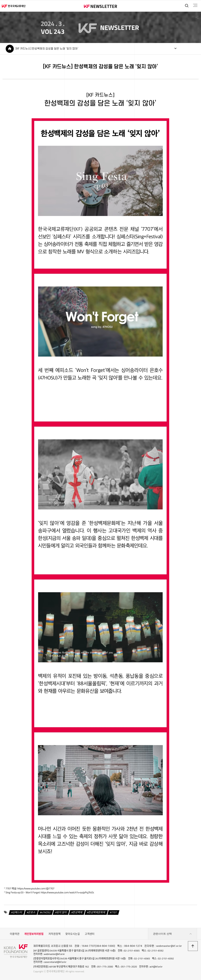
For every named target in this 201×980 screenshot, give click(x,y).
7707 (114, 912)
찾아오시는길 (73, 934)
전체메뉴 (195, 5)
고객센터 (90, 934)
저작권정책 (55, 934)
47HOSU (46, 912)
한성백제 (78, 912)
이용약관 (15, 934)
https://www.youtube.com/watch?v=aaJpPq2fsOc (67, 892)
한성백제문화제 (97, 912)
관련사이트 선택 (172, 934)
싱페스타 (17, 912)
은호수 (32, 912)
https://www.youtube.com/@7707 (36, 888)
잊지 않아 (62, 912)
